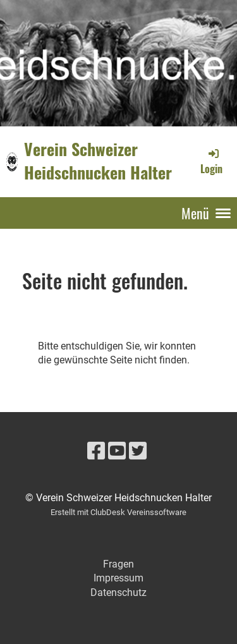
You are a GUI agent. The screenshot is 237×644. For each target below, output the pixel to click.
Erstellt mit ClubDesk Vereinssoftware (118, 512)
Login (211, 161)
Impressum (118, 578)
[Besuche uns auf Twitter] (138, 451)
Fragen (118, 564)
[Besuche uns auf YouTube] (117, 451)
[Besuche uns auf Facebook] (96, 451)
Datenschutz (118, 592)
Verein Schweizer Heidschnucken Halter (98, 161)
